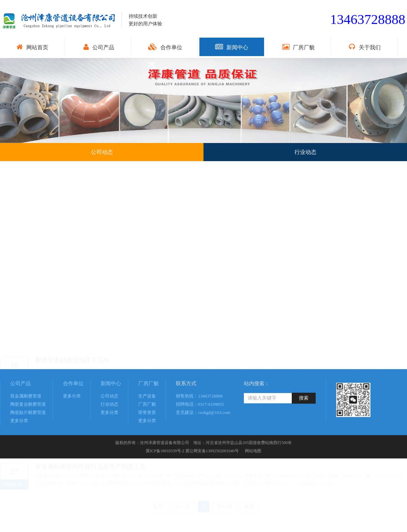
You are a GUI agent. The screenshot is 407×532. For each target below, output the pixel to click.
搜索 (304, 421)
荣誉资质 (147, 436)
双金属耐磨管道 (26, 419)
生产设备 (147, 419)
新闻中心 (232, 47)
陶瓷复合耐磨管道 (28, 427)
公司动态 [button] (102, 152)
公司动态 (109, 419)
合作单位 (165, 47)
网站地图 (253, 474)
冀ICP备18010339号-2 (165, 474)
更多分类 (19, 444)
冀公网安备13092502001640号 (212, 474)
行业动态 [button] (305, 152)
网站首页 (32, 47)
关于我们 (365, 47)
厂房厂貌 (298, 47)
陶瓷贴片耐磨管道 (28, 436)
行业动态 (109, 427)
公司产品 (99, 47)
